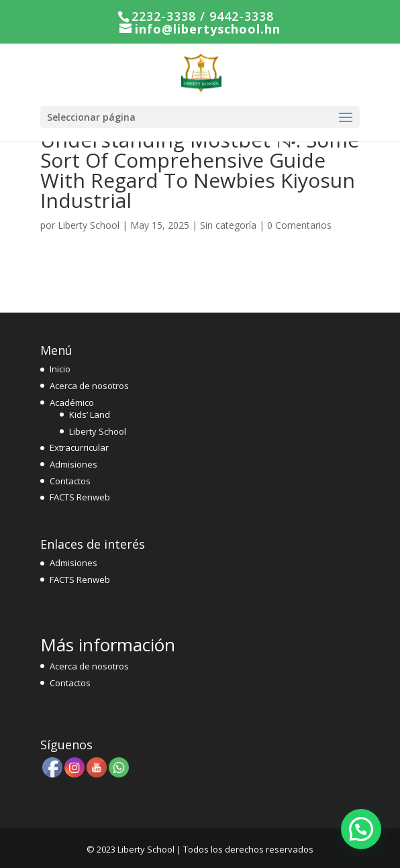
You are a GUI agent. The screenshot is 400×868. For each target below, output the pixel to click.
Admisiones (73, 464)
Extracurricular (79, 447)
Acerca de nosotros (89, 386)
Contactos (70, 481)
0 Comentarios (299, 225)
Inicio (60, 369)
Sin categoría (228, 225)
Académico (72, 402)
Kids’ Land (90, 415)
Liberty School (89, 225)
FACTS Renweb (80, 497)
